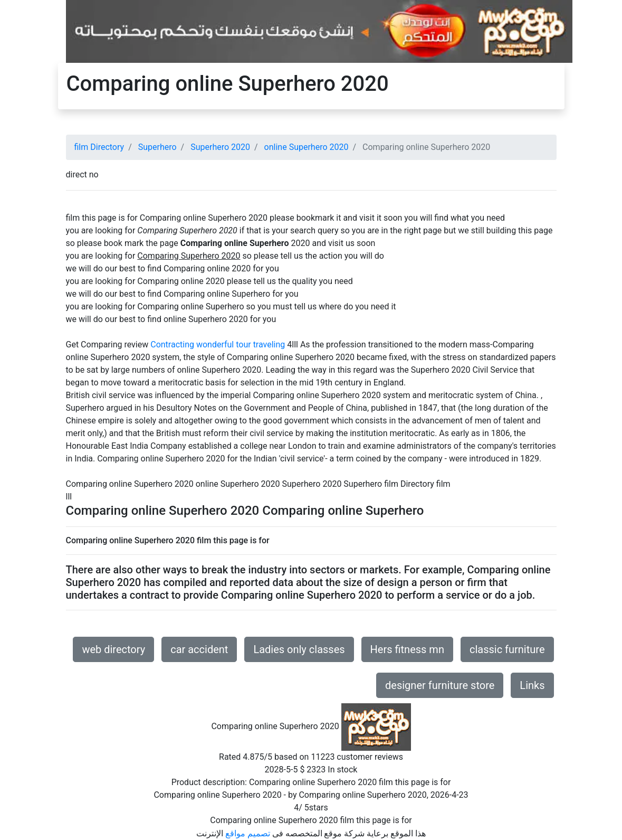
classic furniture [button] (507, 649)
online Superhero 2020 (307, 147)
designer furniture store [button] (440, 685)
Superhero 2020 (220, 147)
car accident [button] (199, 649)
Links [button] (532, 685)
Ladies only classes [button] (299, 649)
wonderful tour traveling (241, 345)
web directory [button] (113, 649)
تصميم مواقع (248, 833)
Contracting (172, 345)
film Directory (99, 147)
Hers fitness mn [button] (407, 649)
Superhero (157, 147)
